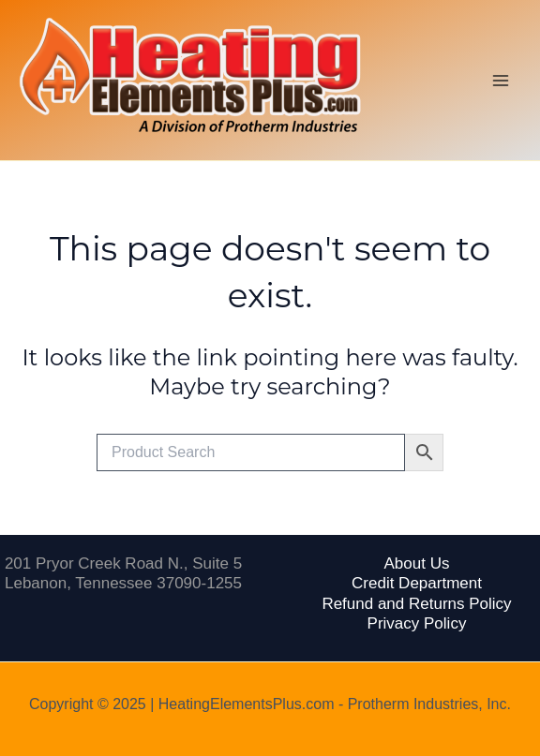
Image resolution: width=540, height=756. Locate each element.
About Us (417, 563)
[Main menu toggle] (501, 81)
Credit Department (417, 583)
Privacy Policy (417, 623)
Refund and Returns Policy (416, 604)
